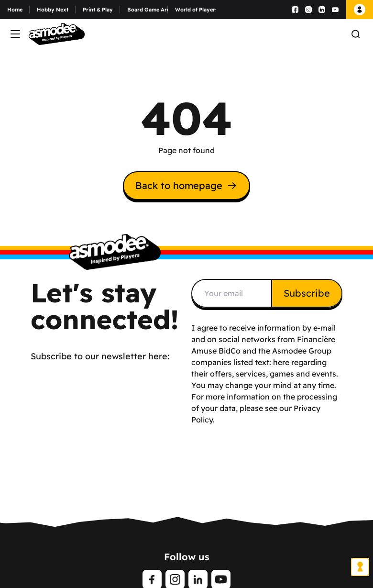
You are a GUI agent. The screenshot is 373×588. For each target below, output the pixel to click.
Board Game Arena (148, 10)
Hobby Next (53, 10)
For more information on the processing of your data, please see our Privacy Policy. (264, 408)
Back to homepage (186, 185)
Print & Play (98, 10)
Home (15, 10)
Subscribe (307, 293)
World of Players (195, 10)
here (281, 362)
